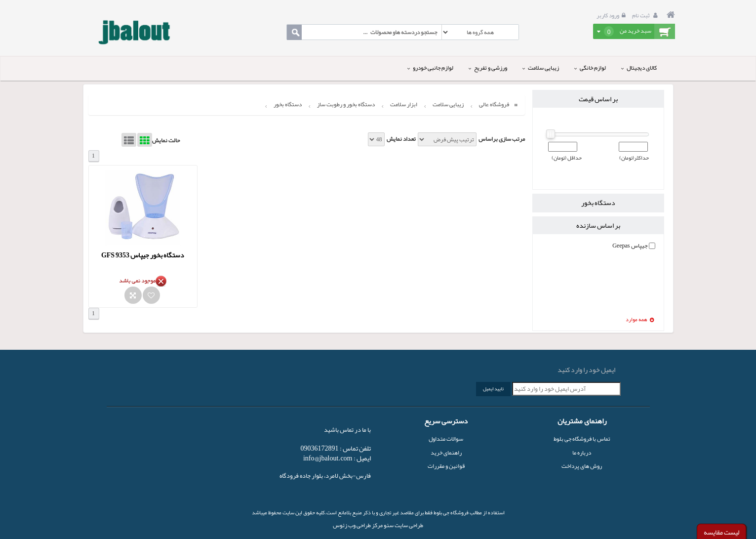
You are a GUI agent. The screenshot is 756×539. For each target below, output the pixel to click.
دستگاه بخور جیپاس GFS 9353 (143, 255)
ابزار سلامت (404, 104)
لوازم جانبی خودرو (430, 68)
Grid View (145, 140)
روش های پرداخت (582, 466)
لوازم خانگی (590, 68)
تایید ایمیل (493, 389)
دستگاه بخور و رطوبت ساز (346, 104)
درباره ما (582, 453)
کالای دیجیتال (639, 68)
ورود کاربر (612, 15)
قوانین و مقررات (446, 466)
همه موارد (640, 320)
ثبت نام (646, 15)
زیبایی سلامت (541, 68)
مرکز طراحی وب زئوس (358, 525)
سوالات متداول (446, 439)
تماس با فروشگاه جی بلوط (582, 439)
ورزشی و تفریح (488, 68)
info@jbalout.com (328, 458)
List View (129, 140)
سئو (388, 525)
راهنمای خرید (446, 453)
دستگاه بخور (288, 104)
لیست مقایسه (721, 532)
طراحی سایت (408, 525)
